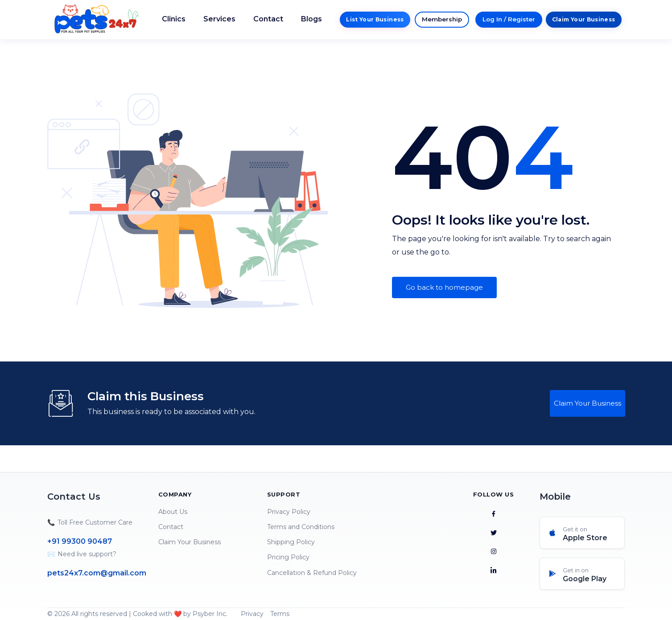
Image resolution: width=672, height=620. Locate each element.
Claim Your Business (584, 19)
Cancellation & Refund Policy (312, 573)
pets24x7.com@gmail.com (97, 573)
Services (219, 19)
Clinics (174, 19)
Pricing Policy (288, 557)
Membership (442, 19)
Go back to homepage (444, 287)
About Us (173, 512)
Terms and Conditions (301, 527)
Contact (268, 19)
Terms (280, 614)
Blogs (311, 19)
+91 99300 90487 (80, 541)
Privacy (252, 614)
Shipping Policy (291, 542)
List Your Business (375, 19)
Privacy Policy (289, 512)
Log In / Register (509, 19)
